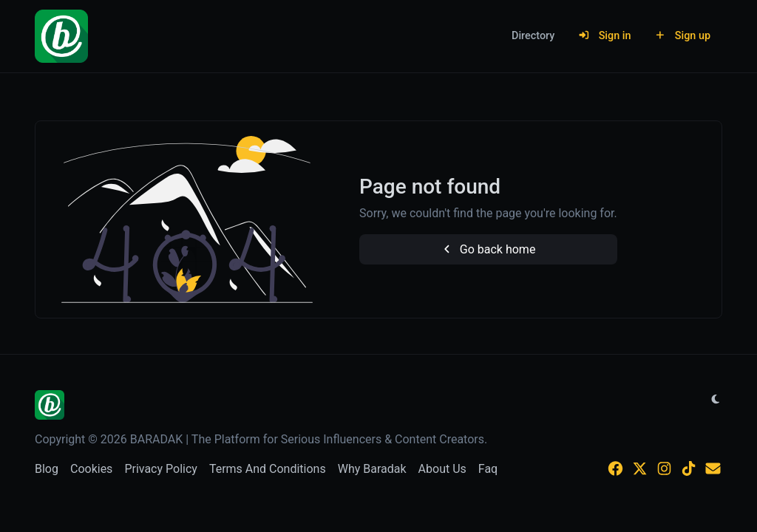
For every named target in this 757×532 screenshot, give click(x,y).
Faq (488, 469)
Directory (533, 36)
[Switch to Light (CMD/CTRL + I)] (716, 400)
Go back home (488, 249)
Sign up (682, 36)
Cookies (91, 469)
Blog (47, 469)
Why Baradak (372, 469)
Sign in (604, 36)
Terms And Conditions (268, 469)
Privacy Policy (161, 469)
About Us (442, 469)
